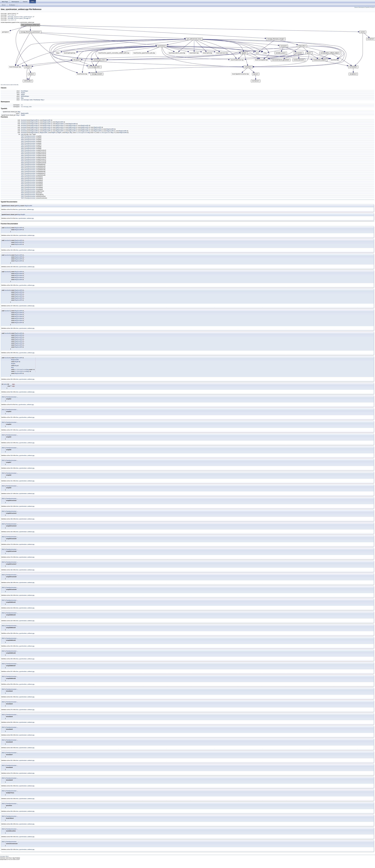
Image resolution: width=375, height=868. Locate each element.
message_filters (4, 856)
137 (11, 494)
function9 (24, 133)
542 (11, 392)
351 (11, 760)
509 (11, 837)
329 (11, 748)
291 (11, 722)
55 (11, 218)
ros (22, 105)
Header (23, 93)
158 (11, 519)
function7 (24, 129)
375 (11, 773)
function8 (24, 131)
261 (11, 697)
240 (11, 659)
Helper (23, 95)
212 (11, 608)
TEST (22, 136)
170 (11, 544)
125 (11, 468)
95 (11, 405)
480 (11, 824)
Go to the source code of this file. (10, 85)
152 (11, 506)
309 (11, 735)
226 (11, 633)
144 (11, 250)
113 (11, 443)
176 (11, 557)
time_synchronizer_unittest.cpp (24, 209)
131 (11, 481)
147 (11, 306)
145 (11, 267)
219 (11, 621)
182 (11, 570)
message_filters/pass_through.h (19, 18)
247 (11, 671)
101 (11, 417)
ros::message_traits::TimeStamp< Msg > (33, 100)
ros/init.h (12, 20)
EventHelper (24, 91)
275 (11, 710)
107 (11, 430)
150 (11, 379)
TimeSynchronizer (30, 136)
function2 (24, 120)
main (22, 134)
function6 (24, 127)
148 (11, 328)
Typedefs (367, 7)
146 (11, 285)
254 (11, 684)
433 (11, 799)
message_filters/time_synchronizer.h (21, 17)
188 (11, 582)
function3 (24, 122)
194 (11, 595)
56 (11, 209)
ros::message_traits (26, 107)
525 (11, 849)
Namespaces (362, 7)
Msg (22, 98)
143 (11, 235)
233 (11, 646)
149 (11, 353)
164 (11, 532)
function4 (24, 124)
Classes (356, 7)
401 (11, 786)
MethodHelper (25, 96)
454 (11, 811)
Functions (372, 7)
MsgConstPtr (25, 113)
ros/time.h (12, 15)
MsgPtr (23, 115)
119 (11, 455)
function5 (24, 125)
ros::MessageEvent (81, 133)
